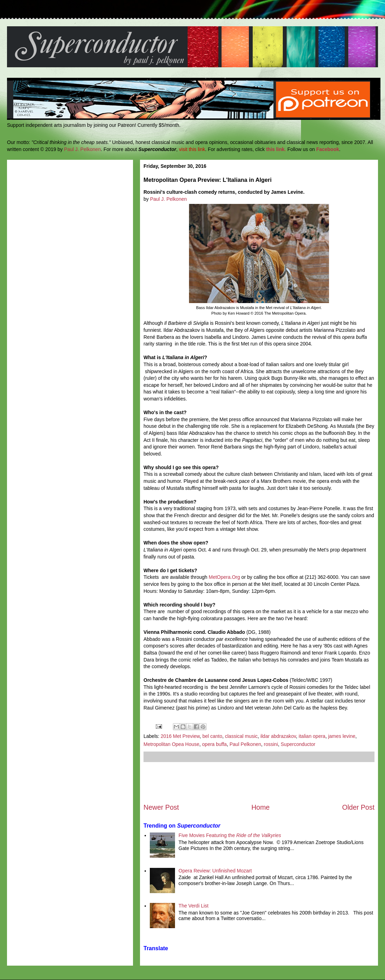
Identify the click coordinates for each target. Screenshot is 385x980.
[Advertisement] (259, 782)
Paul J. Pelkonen (82, 149)
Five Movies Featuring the (230, 835)
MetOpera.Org (224, 577)
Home (260, 807)
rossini (271, 744)
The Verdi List (194, 906)
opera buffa (214, 744)
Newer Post (161, 807)
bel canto (212, 736)
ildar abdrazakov (278, 736)
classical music (241, 736)
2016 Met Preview (180, 736)
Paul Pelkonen (245, 744)
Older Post (358, 807)
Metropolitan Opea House (171, 744)
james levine (342, 736)
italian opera (312, 736)
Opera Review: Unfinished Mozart (215, 871)
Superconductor (298, 744)
